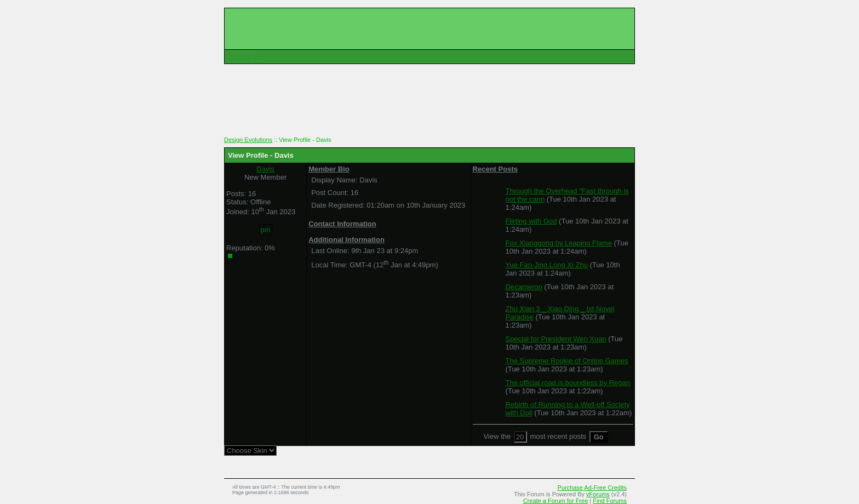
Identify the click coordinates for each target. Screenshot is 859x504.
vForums (598, 494)
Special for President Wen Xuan (556, 339)
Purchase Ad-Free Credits (592, 488)
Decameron (524, 287)
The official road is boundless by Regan (568, 383)
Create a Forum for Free (556, 501)
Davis (265, 169)
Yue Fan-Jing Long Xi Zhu (547, 265)
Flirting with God (531, 221)
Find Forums (610, 501)
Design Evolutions (248, 140)
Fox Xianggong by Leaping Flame (559, 243)
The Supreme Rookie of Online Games (567, 361)
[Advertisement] (429, 104)
